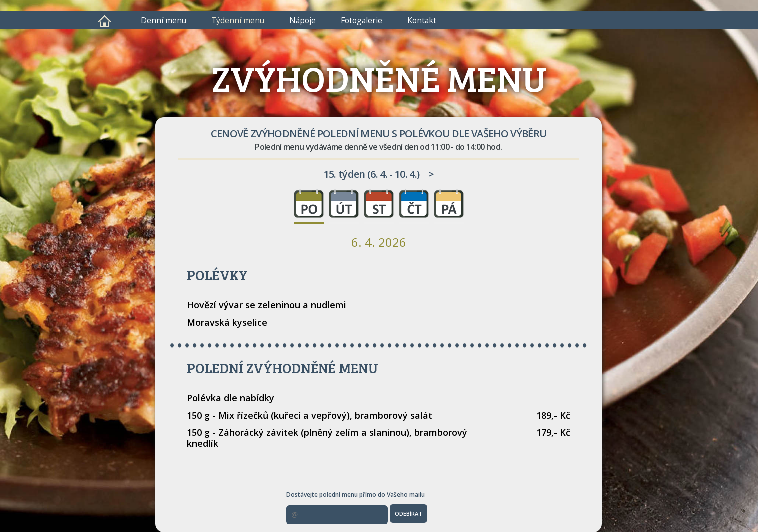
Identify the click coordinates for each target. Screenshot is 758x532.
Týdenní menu (238, 20)
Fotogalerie (362, 20)
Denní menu (164, 20)
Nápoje (303, 20)
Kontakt (422, 20)
